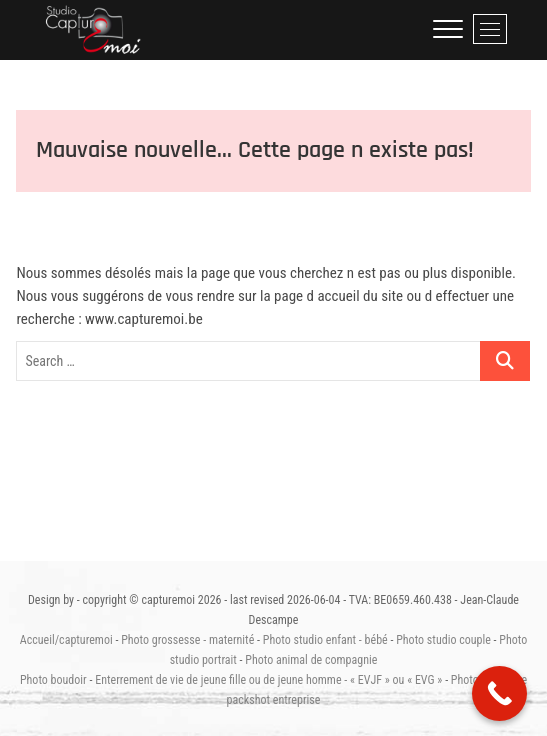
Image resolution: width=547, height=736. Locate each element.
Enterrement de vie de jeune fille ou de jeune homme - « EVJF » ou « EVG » (268, 680)
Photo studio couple (443, 640)
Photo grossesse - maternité (187, 640)
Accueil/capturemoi (66, 640)
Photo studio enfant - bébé (325, 640)
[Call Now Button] (499, 693)
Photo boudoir (53, 680)
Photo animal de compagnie (311, 660)
